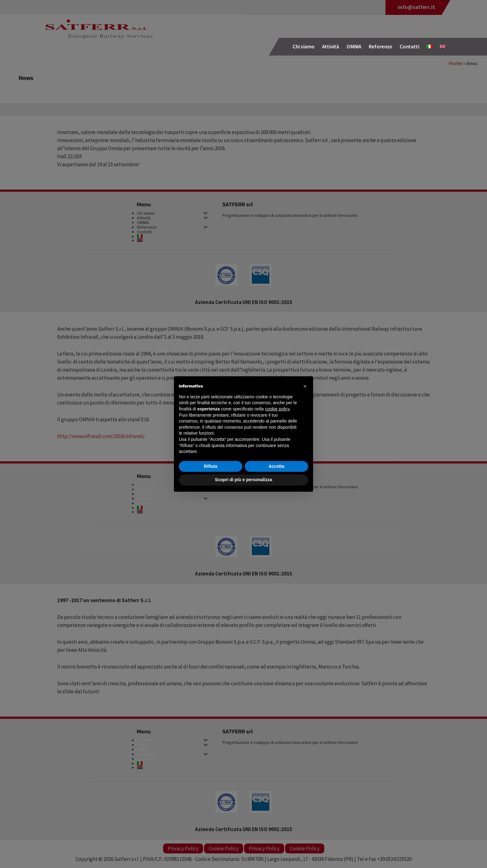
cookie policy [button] (277, 409)
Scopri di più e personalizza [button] (243, 480)
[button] (305, 386)
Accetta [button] (277, 466)
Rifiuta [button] (211, 466)
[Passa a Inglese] (443, 47)
